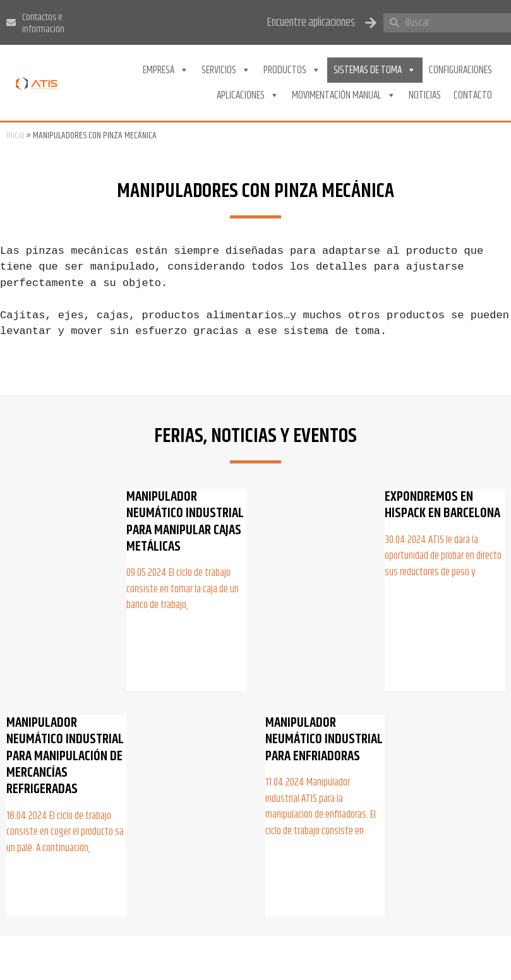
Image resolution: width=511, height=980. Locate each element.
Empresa (166, 70)
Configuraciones (460, 70)
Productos (292, 70)
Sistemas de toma (375, 70)
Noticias (425, 95)
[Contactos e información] (11, 22)
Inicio (15, 135)
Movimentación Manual (344, 95)
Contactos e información (43, 23)
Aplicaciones (248, 95)
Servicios (226, 70)
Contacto (473, 95)
